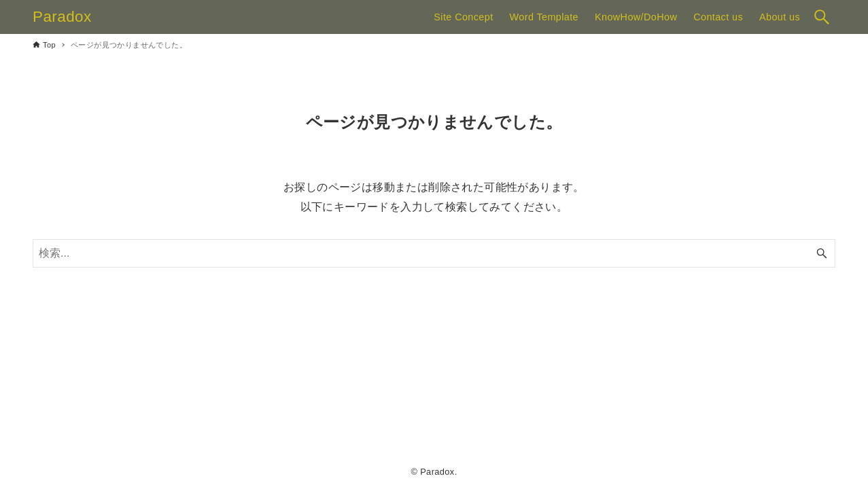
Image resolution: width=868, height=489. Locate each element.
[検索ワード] (434, 253)
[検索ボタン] (822, 17)
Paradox (62, 17)
